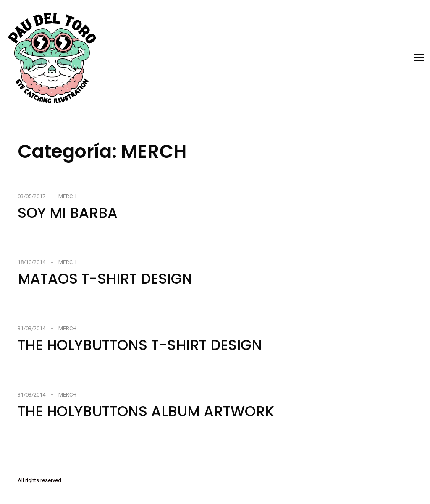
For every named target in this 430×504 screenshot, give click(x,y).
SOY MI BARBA (68, 213)
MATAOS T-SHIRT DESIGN (105, 279)
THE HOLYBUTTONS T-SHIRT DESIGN (140, 345)
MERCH (67, 196)
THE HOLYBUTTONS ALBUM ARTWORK (146, 411)
